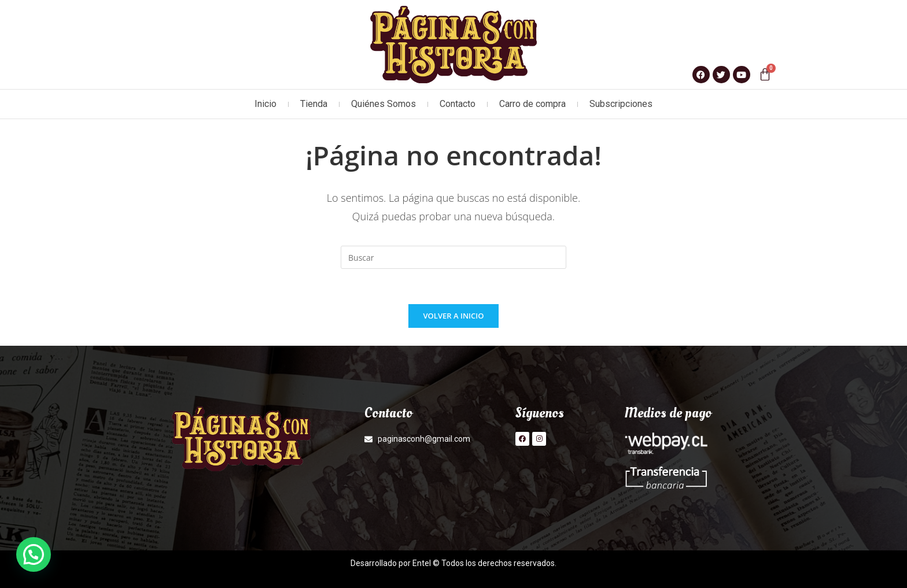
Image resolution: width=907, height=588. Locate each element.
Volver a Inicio (454, 316)
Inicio (266, 104)
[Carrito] (765, 74)
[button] (34, 554)
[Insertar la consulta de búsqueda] (454, 257)
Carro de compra (532, 104)
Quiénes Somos (384, 104)
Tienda (314, 104)
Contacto (458, 104)
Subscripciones (621, 104)
